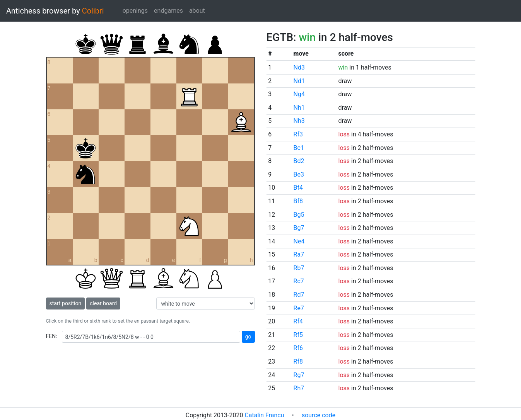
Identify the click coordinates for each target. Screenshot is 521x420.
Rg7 (299, 375)
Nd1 (299, 81)
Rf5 (298, 335)
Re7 (299, 308)
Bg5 (299, 215)
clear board (103, 303)
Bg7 (299, 228)
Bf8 (298, 201)
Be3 (299, 174)
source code (319, 415)
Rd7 (299, 295)
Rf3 (298, 134)
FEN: (52, 336)
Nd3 (299, 67)
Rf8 (298, 361)
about (197, 11)
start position (66, 303)
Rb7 (299, 268)
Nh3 (299, 121)
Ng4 (299, 94)
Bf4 (298, 188)
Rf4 (298, 321)
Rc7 (299, 281)
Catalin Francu (264, 415)
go (248, 337)
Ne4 (299, 241)
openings (135, 11)
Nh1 (299, 108)
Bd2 (299, 161)
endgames (168, 11)
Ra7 (299, 254)
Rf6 (298, 348)
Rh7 (299, 388)
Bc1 (299, 148)
